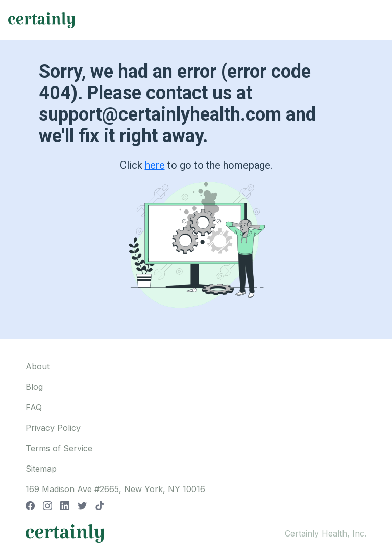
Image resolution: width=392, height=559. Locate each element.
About (38, 366)
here (155, 165)
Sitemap (41, 469)
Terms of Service (59, 448)
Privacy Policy (53, 428)
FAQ (34, 407)
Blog (34, 387)
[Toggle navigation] (375, 20)
